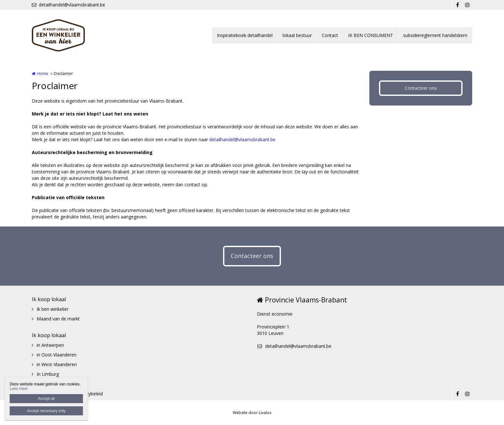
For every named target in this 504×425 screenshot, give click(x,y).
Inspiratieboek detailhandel (245, 35)
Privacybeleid (89, 394)
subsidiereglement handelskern (435, 35)
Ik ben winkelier (53, 309)
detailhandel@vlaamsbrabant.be (68, 5)
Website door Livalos (252, 413)
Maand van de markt (58, 319)
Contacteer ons (421, 88)
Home (43, 74)
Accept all (46, 399)
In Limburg (48, 374)
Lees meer (19, 389)
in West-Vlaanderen (57, 364)
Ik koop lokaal (49, 299)
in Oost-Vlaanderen (57, 355)
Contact (330, 35)
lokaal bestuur (297, 35)
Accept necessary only (46, 411)
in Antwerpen (50, 345)
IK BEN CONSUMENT (371, 35)
